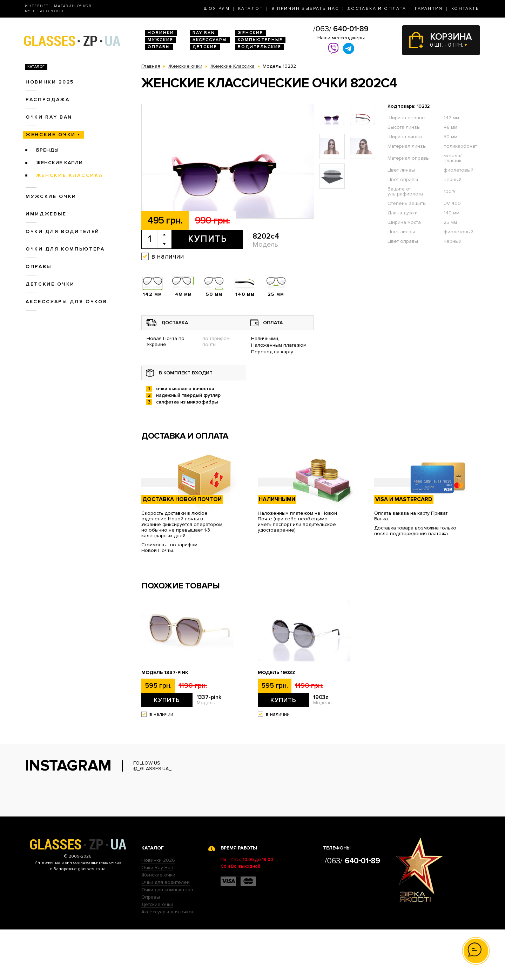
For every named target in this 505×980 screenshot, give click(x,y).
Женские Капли (59, 163)
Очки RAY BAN (49, 117)
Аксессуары (210, 40)
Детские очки (50, 284)
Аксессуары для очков (66, 302)
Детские (205, 47)
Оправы (159, 47)
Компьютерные (260, 40)
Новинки (161, 33)
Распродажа (48, 99)
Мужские (160, 40)
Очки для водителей (63, 231)
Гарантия (429, 9)
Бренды (48, 150)
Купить (207, 239)
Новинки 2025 (50, 82)
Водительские (260, 47)
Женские (250, 33)
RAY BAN (204, 33)
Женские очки (51, 135)
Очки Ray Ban (157, 918)
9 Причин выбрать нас (305, 9)
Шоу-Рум (217, 9)
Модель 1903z (277, 673)
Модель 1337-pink (165, 673)
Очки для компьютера (65, 249)
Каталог (251, 9)
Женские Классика (70, 175)
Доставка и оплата (377, 9)
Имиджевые (46, 214)
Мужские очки (51, 196)
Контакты (466, 9)
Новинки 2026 (158, 911)
